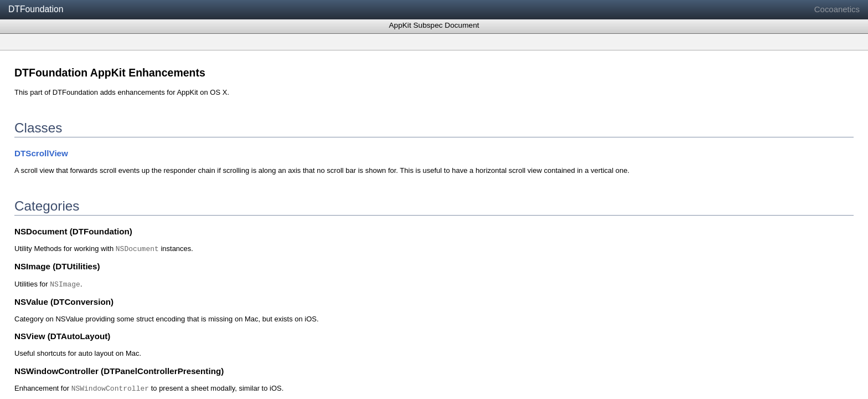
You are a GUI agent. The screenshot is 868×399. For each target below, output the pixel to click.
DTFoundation (36, 9)
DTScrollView (41, 153)
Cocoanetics (837, 9)
